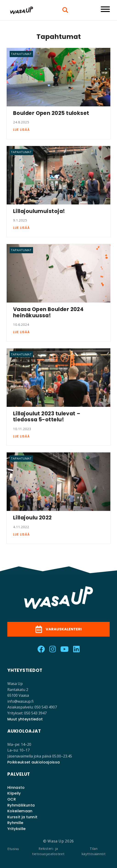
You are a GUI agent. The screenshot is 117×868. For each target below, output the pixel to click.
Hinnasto (16, 788)
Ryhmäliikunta (21, 805)
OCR (12, 799)
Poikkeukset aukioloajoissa (33, 762)
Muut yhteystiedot (25, 719)
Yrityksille (17, 829)
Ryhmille (15, 823)
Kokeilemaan (20, 811)
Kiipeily (14, 793)
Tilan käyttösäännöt (94, 851)
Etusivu (13, 849)
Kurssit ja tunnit (22, 817)
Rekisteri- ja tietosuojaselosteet (48, 851)
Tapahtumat (21, 54)
